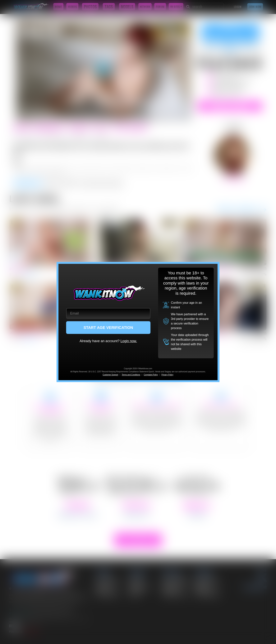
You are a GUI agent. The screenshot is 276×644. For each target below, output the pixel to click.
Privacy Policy (167, 375)
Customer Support (110, 375)
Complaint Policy (151, 375)
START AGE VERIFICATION (108, 328)
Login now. (129, 341)
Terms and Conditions (131, 375)
